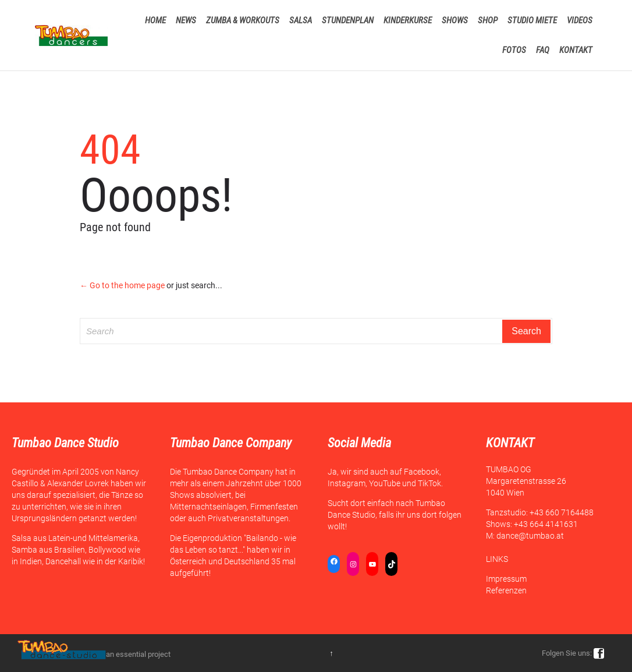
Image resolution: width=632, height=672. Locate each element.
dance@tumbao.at (530, 536)
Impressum (506, 579)
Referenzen (506, 590)
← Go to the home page (122, 285)
